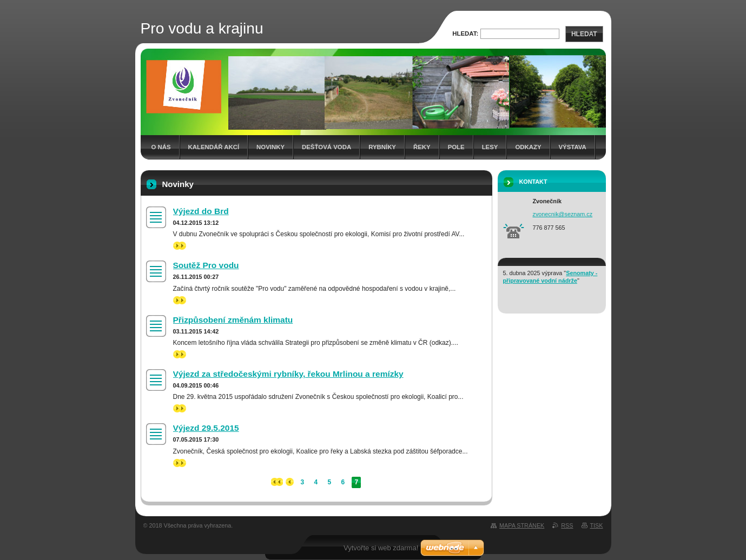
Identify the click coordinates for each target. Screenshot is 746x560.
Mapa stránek (522, 525)
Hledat (584, 34)
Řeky (422, 147)
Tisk (597, 525)
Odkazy (528, 147)
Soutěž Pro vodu (206, 265)
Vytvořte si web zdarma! (381, 548)
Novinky (270, 147)
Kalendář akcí (214, 147)
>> (180, 246)
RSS (567, 525)
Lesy (490, 147)
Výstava (573, 147)
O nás (161, 147)
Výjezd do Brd (201, 211)
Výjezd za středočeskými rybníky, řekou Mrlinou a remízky (288, 374)
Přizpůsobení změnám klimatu (233, 320)
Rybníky (382, 147)
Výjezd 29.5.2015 (206, 428)
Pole (456, 147)
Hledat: (465, 34)
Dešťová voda (326, 147)
